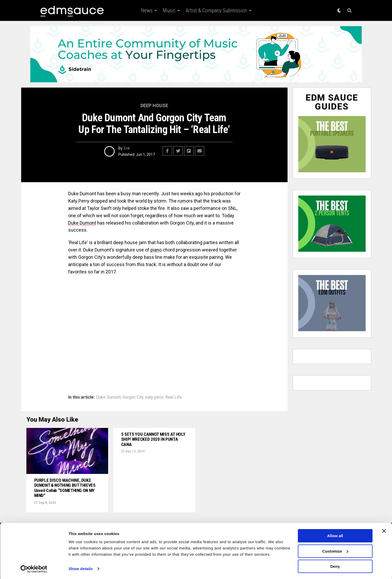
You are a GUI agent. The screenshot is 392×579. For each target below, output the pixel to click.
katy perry (154, 397)
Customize (335, 551)
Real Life (174, 397)
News (147, 10)
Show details (81, 568)
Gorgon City (133, 397)
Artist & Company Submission (216, 10)
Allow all (335, 535)
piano (156, 250)
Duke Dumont (82, 223)
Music (169, 10)
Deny (335, 566)
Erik (127, 148)
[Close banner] (384, 531)
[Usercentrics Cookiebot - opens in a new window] (34, 569)
